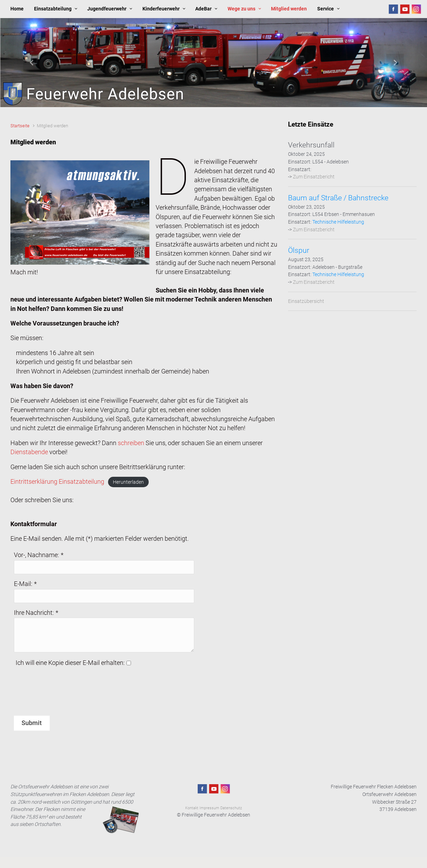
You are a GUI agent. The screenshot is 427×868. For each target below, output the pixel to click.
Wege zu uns (241, 9)
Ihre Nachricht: (34, 613)
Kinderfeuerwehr (161, 9)
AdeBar (203, 9)
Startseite (20, 126)
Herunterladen (128, 482)
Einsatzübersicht (306, 301)
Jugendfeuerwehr (107, 9)
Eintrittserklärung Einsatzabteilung (57, 482)
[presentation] (67, 695)
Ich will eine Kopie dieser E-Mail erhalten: (70, 663)
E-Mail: (23, 584)
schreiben (131, 443)
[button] (32, 63)
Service (326, 9)
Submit (32, 723)
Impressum (209, 808)
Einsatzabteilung (53, 9)
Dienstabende (29, 452)
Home (17, 9)
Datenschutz (231, 808)
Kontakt (192, 808)
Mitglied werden (289, 9)
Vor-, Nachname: (36, 555)
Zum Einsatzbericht (314, 177)
